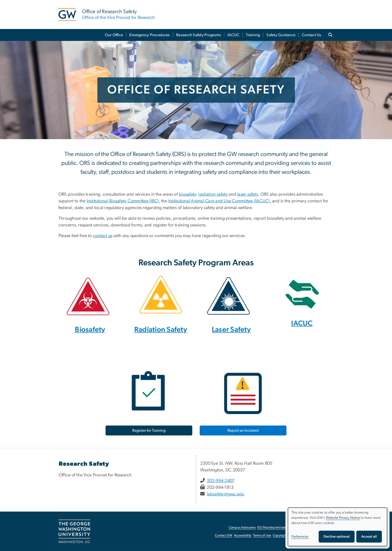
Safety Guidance (281, 35)
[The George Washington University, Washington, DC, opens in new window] (74, 532)
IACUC (233, 35)
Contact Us (312, 35)
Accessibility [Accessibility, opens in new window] (243, 536)
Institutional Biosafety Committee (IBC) (123, 201)
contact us (103, 236)
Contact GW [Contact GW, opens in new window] (224, 536)
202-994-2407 (221, 481)
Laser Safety (231, 330)
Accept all (369, 537)
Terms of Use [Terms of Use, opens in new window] (262, 536)
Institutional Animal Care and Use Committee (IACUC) (219, 201)
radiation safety (213, 194)
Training (253, 35)
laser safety (248, 194)
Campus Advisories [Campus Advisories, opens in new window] (242, 528)
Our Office (114, 35)
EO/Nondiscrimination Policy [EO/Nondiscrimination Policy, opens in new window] (278, 528)
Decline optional (337, 537)
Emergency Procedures (150, 35)
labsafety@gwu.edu (226, 494)
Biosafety (90, 330)
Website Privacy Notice (343, 518)
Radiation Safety (161, 330)
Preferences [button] (300, 537)
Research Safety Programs (199, 35)
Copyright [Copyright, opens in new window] (280, 536)
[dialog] (337, 527)
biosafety (187, 194)
